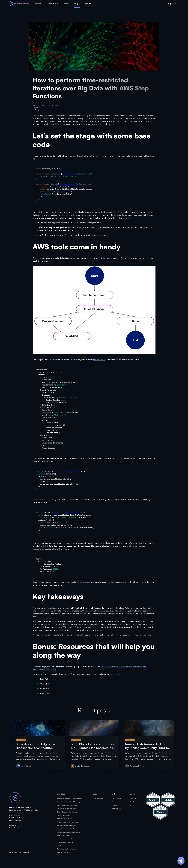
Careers (66, 4)
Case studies (53, 4)
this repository (99, 360)
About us (88, 4)
